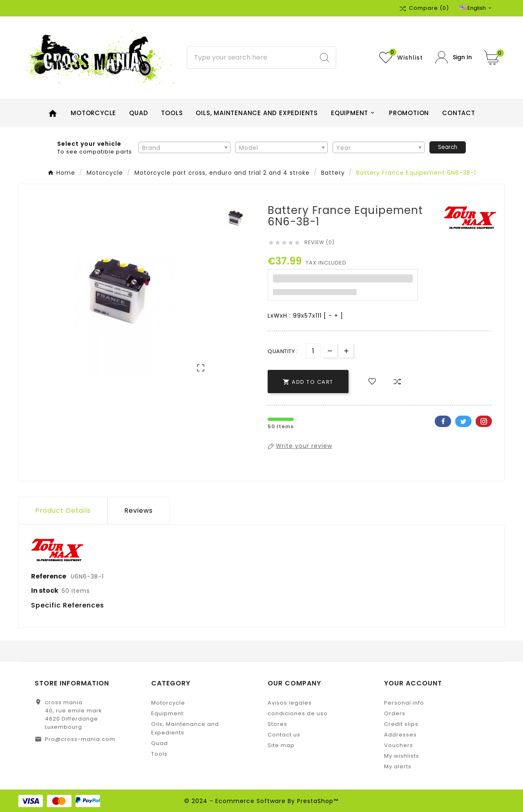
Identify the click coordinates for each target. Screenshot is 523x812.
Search (448, 147)
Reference (49, 576)
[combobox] (184, 147)
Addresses (400, 735)
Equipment (167, 713)
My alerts (398, 766)
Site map (281, 745)
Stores (277, 724)
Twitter (463, 421)
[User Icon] (454, 57)
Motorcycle (168, 703)
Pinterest (484, 421)
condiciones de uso (298, 713)
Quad (160, 743)
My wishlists (402, 756)
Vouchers (399, 745)
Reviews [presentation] (139, 511)
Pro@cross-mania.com (80, 739)
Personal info (404, 703)
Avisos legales (290, 703)
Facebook (443, 421)
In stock (45, 591)
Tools (159, 754)
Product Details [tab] (63, 511)
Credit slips (401, 724)
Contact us (284, 735)
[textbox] (184, 148)
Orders (395, 713)
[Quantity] (313, 351)
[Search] (251, 58)
